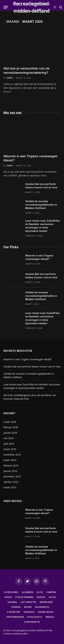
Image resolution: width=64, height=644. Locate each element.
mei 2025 (9, 438)
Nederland (46, 602)
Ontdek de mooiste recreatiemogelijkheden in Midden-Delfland (41, 205)
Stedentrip (14, 612)
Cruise (8, 597)
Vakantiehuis (46, 612)
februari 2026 (11, 427)
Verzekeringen (15, 617)
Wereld (50, 617)
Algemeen (28, 592)
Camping (51, 592)
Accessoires (11, 592)
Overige (16, 607)
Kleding (12, 602)
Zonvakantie (32, 622)
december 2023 (12, 476)
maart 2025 (10, 449)
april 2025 (9, 444)
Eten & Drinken (24, 597)
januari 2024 (10, 471)
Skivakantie (42, 607)
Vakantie (29, 612)
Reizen (28, 607)
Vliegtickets (35, 617)
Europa (41, 597)
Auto (40, 592)
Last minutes (28, 602)
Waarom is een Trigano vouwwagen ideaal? (27, 359)
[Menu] (6, 7)
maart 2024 (10, 460)
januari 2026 (10, 433)
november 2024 (12, 455)
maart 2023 (10, 487)
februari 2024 (11, 466)
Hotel (52, 597)
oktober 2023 (11, 482)
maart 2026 (10, 422)
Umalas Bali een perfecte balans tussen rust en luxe (32, 366)
